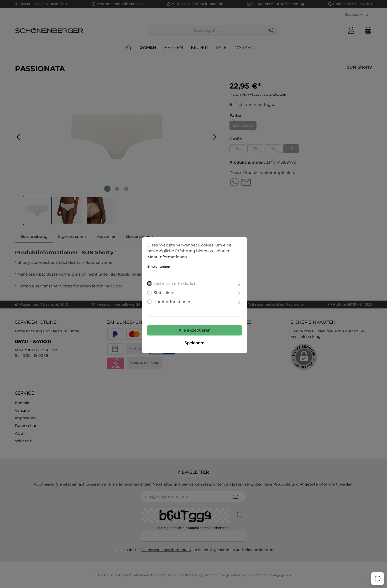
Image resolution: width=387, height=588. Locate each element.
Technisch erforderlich (174, 282)
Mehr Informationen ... (168, 256)
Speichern (194, 342)
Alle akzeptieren (194, 329)
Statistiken (163, 292)
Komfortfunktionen (171, 300)
